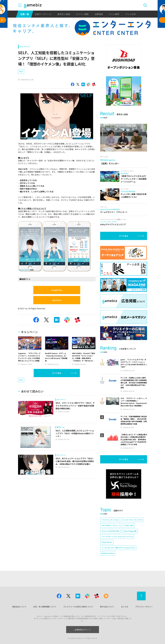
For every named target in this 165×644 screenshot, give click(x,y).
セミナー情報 (82, 14)
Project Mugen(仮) (130, 531)
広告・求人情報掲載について (45, 607)
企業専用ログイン (82, 630)
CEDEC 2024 (129, 525)
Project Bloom (107, 542)
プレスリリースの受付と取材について (78, 607)
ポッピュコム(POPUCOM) (110, 531)
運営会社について (19, 607)
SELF (21, 71)
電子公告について (107, 607)
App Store (57, 300)
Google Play (57, 290)
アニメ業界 (114, 14)
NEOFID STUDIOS (108, 553)
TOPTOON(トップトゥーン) (111, 525)
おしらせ (125, 607)
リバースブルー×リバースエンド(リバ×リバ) (117, 537)
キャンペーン (25, 47)
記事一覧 (25, 14)
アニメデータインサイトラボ (132, 520)
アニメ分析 (130, 14)
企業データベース (43, 14)
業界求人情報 (64, 14)
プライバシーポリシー (144, 607)
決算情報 (99, 14)
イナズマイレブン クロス (110, 520)
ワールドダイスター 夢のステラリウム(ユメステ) (118, 548)
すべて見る (57, 373)
